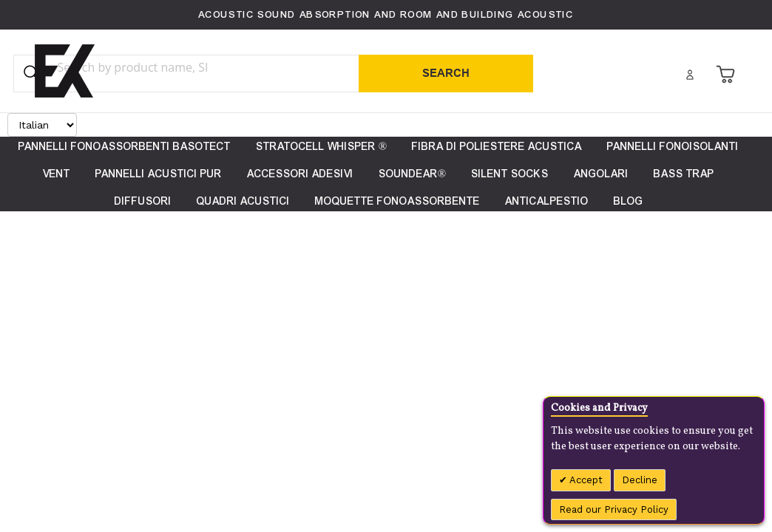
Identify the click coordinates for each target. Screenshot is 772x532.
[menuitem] (629, 201)
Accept (585, 480)
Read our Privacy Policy (614, 509)
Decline (640, 480)
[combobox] (162, 67)
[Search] (446, 74)
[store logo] (65, 71)
